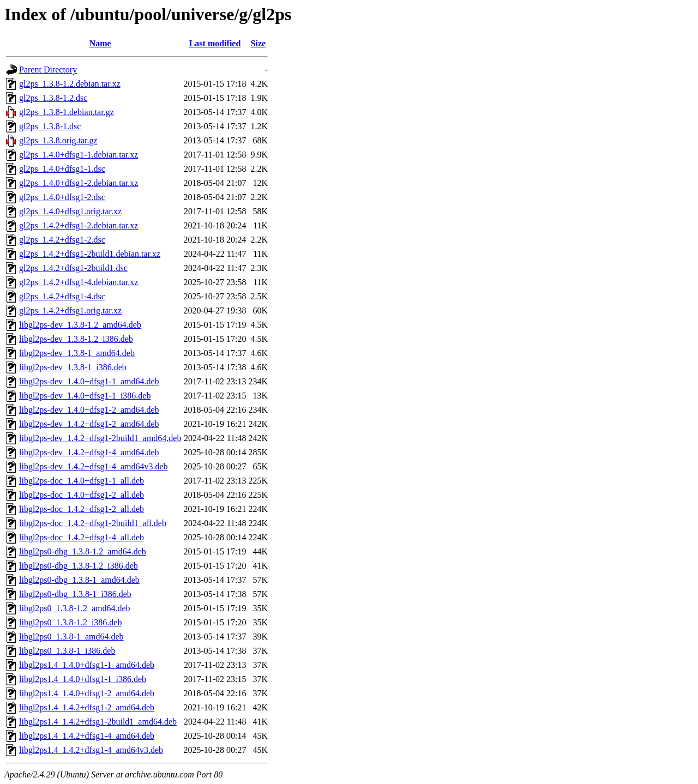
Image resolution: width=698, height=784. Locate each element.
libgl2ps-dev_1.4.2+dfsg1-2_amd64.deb (89, 424)
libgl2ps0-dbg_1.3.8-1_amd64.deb (79, 580)
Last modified (215, 43)
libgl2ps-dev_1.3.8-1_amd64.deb (77, 353)
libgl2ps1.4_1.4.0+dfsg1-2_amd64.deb (87, 693)
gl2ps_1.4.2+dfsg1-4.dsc (62, 296)
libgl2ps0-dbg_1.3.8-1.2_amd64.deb (83, 551)
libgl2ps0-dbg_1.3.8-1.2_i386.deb (79, 566)
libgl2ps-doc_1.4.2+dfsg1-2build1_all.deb (93, 523)
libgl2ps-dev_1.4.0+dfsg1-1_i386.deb (85, 396)
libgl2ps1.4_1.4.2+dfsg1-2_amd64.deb (87, 707)
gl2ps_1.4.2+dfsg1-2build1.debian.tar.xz (90, 254)
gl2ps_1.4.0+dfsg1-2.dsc (62, 197)
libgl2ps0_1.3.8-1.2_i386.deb (70, 622)
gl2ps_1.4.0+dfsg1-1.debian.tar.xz (79, 155)
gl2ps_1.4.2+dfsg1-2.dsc (62, 240)
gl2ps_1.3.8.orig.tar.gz (58, 140)
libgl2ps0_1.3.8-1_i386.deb (67, 651)
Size (258, 43)
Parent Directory (48, 70)
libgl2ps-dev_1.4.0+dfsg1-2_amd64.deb (89, 410)
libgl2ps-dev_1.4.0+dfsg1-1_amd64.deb (89, 381)
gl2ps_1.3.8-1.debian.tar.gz (67, 112)
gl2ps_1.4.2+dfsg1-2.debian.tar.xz (79, 225)
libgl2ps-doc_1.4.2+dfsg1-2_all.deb (82, 509)
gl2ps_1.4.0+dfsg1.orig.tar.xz (70, 211)
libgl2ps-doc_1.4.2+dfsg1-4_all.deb (82, 537)
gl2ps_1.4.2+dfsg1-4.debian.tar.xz (79, 282)
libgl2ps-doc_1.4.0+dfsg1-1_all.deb (82, 481)
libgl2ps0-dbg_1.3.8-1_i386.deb (75, 594)
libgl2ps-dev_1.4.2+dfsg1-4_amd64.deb (89, 452)
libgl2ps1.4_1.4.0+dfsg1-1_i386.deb (83, 679)
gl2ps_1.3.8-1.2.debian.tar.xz (70, 84)
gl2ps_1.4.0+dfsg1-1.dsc (62, 169)
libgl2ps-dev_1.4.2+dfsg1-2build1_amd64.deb (100, 438)
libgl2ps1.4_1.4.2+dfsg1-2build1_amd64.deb (98, 722)
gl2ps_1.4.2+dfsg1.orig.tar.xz (70, 310)
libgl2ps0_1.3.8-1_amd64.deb (71, 637)
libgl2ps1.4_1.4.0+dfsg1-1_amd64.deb (87, 665)
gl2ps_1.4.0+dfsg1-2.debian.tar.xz (79, 183)
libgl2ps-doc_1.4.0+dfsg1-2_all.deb (82, 495)
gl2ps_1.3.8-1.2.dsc (53, 98)
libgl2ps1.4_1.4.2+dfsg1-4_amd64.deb (87, 736)
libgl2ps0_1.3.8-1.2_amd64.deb (75, 608)
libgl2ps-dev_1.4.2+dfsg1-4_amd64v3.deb (94, 466)
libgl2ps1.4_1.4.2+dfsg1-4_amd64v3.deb (91, 750)
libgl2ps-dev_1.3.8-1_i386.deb (73, 367)
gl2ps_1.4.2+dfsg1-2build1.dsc (73, 268)
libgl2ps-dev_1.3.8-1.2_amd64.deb (80, 325)
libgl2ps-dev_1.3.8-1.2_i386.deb (76, 339)
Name (100, 43)
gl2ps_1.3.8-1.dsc (50, 126)
